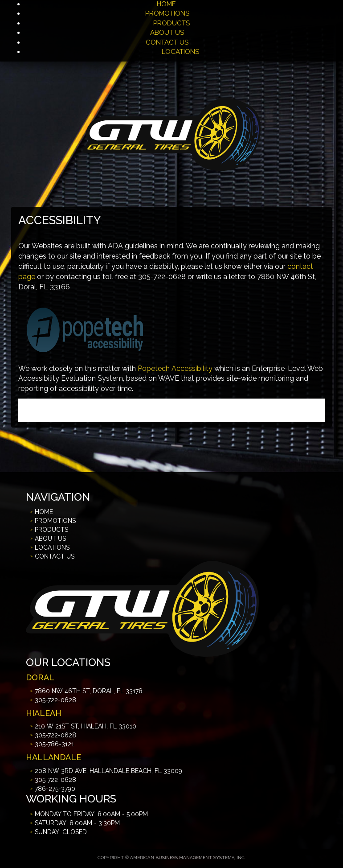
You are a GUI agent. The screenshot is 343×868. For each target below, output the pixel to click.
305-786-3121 (54, 744)
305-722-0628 (55, 700)
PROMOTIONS (168, 13)
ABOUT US (167, 33)
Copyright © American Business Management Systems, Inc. (171, 858)
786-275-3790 (55, 789)
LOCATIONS (180, 52)
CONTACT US (167, 42)
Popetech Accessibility (175, 368)
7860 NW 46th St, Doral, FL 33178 (89, 691)
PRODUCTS (171, 23)
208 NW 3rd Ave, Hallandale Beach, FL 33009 (108, 771)
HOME (166, 4)
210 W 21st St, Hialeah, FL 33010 (86, 726)
